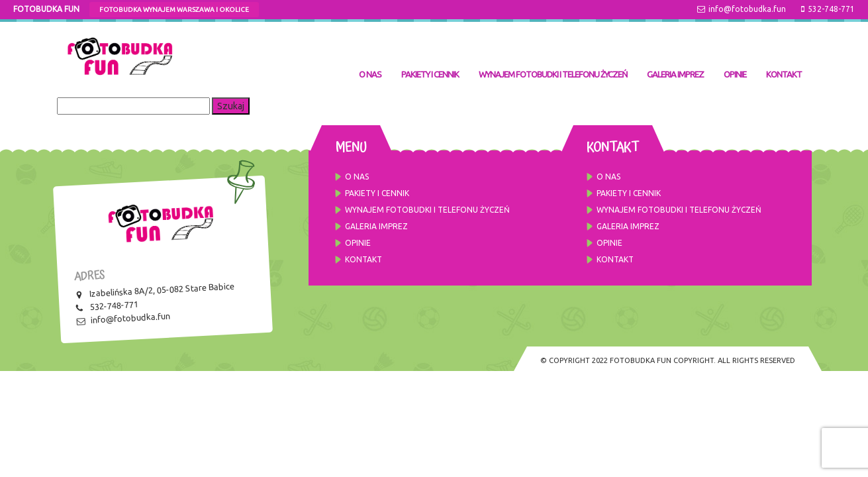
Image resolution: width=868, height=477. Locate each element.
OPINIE (735, 74)
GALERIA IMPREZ (675, 74)
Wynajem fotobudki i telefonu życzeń (553, 74)
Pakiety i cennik (430, 74)
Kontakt (784, 74)
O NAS (370, 74)
